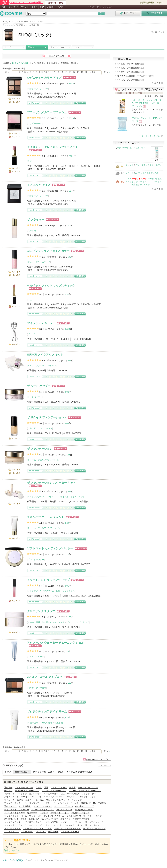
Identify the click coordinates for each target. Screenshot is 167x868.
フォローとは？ (158, 32)
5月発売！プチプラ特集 (131, 80)
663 (67, 523)
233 (67, 652)
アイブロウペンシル (86, 797)
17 (74, 72)
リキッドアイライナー (54, 797)
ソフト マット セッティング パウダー (50, 548)
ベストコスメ (106, 7)
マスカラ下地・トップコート (59, 822)
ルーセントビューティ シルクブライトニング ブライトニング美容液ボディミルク (144, 182)
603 (67, 392)
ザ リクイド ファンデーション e (47, 417)
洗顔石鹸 (8, 788)
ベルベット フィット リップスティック (51, 286)
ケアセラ (130, 173)
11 (49, 72)
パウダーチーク (35, 124)
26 (93, 72)
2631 (71, 156)
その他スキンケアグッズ (94, 829)
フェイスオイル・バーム (16, 816)
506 (67, 586)
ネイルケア (69, 825)
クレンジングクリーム (54, 816)
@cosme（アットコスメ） (57, 860)
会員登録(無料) (147, 3)
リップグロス (69, 591)
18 (78, 72)
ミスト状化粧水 (74, 816)
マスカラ (71, 797)
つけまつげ (41, 832)
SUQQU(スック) (14, 765)
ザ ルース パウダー (39, 386)
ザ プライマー (36, 220)
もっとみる (156, 83)
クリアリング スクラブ (41, 611)
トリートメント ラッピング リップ (48, 580)
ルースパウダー (35, 397)
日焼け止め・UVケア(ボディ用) (44, 819)
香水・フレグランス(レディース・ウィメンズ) (61, 800)
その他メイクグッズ (59, 813)
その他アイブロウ (81, 819)
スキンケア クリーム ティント (46, 517)
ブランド (25, 7)
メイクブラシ (27, 832)
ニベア (128, 179)
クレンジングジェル (64, 806)
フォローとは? (105, 765)
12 (54, 72)
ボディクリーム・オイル (88, 825)
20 (86, 72)
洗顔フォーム (10, 806)
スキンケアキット (12, 829)
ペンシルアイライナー (14, 813)
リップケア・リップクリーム (41, 591)
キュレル (130, 165)
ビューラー (33, 334)
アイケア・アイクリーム (16, 803)
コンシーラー (35, 794)
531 (67, 294)
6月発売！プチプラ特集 (131, 64)
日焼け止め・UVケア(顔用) (40, 723)
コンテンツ (79, 47)
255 (69, 361)
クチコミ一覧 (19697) (44, 772)
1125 (68, 455)
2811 (68, 329)
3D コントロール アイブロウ (45, 677)
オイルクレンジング (24, 788)
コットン (44, 813)
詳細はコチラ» (11, 850)
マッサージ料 (35, 816)
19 (82, 72)
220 (67, 554)
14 (62, 72)
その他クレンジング (84, 806)
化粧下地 (32, 231)
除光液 (20, 800)
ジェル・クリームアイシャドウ (89, 822)
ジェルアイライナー (13, 822)
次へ (106, 72)
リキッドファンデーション (40, 428)
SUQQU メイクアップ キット (45, 355)
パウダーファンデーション (27, 791)
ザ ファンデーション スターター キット (51, 483)
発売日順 (65, 63)
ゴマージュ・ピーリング (78, 622)
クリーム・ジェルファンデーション (44, 460)
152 (69, 683)
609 (67, 423)
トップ (7, 47)
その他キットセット (80, 813)
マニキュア (9, 800)
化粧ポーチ (53, 832)
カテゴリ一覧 (93, 7)
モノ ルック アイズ (39, 185)
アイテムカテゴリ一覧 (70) (80, 772)
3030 (71, 118)
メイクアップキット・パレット (42, 366)
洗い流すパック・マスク (53, 622)
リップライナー (89, 794)
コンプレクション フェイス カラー (48, 251)
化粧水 (39, 788)
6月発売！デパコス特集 (131, 68)
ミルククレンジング (43, 806)
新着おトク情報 (56, 3)
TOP (4, 7)
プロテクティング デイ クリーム (47, 712)
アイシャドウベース (70, 832)
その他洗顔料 (34, 622)
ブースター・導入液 (93, 816)
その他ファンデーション (16, 794)
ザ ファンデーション (40, 449)
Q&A (42, 7)
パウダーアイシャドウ (38, 89)
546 (69, 257)
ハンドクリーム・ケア (68, 803)
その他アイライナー (34, 822)
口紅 (30, 161)
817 (71, 191)
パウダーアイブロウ (37, 688)
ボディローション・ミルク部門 (131, 148)
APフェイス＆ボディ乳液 (147, 173)
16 (70, 72)
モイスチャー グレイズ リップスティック (52, 147)
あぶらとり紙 (32, 800)
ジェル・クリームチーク (39, 262)
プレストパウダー (36, 560)
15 (66, 72)
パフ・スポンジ (11, 832)
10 (45, 72)
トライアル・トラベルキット (72, 497)
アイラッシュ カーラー (41, 323)
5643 (71, 84)
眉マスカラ (65, 819)
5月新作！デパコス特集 (131, 72)
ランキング (13, 7)
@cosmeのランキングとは (98, 759)
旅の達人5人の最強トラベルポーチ (136, 76)
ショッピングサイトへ (69, 78)
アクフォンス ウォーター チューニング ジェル (55, 643)
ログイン (161, 3)
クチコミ (58, 47)
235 (69, 492)
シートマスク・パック (88, 788)
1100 (69, 226)
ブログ (34, 7)
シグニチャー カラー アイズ (44, 78)
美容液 (72, 788)
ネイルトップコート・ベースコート (45, 825)
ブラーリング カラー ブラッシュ (47, 112)
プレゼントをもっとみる (149, 136)
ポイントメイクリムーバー (17, 810)
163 (69, 617)
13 (58, 72)
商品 (32, 47)
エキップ (7, 860)
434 (67, 718)
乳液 (46, 788)
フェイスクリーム (36, 657)
